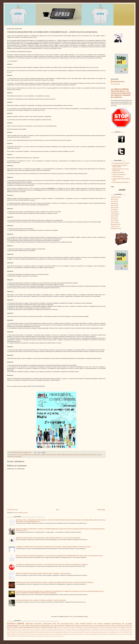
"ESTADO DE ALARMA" (21, 629)
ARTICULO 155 (15, 455)
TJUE (95, 624)
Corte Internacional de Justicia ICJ (121, 163)
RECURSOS (113, 634)
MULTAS (81, 634)
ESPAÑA (76, 455)
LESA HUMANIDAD (99, 626)
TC (20, 626)
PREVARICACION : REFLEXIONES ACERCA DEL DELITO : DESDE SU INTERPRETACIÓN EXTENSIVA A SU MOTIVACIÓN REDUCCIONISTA (55, 583)
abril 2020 (113, 210)
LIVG (13, 457)
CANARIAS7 (74, 629)
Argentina (58, 629)
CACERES (112, 626)
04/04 (28, 629)
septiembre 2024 (115, 197)
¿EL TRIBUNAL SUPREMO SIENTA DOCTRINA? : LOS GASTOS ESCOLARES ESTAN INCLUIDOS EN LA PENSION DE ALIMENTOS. (52, 565)
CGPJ (78, 629)
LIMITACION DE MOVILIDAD (18, 634)
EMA (80, 631)
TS (58, 627)
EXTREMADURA (13, 626)
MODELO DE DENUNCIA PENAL (46, 634)
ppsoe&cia (61, 636)
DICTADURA (54, 631)
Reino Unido (118, 634)
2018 (31, 629)
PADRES (91, 634)
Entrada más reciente (13, 510)
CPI (120, 629)
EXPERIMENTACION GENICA (32, 627)
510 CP (33, 629)
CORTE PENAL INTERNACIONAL (31, 626)
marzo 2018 (114, 220)
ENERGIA (83, 631)
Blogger (86, 616)
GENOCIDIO (85, 626)
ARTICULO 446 (53, 629)
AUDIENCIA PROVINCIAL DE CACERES (51, 455)
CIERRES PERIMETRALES (85, 629)
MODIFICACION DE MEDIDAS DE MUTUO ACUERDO (66, 634)
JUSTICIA (11, 624)
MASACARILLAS (34, 634)
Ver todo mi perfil (115, 84)
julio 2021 (113, 201)
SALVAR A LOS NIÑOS (127, 634)
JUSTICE (99, 455)
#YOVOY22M (62, 627)
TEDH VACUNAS (11, 629)
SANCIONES (19, 636)
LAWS (55, 627)
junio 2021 (113, 203)
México (84, 634)
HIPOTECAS (10, 633)
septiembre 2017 (115, 228)
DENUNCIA (32, 631)
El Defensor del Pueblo (118, 172)
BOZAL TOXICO (64, 629)
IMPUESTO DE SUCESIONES (36, 633)
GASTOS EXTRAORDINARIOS (90, 627)
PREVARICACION (106, 634)
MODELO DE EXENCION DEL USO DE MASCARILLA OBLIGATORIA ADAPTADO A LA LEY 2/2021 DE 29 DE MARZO (48, 538)
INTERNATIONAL (92, 455)
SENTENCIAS (109, 627)
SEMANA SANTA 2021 (27, 636)
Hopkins (14, 633)
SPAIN (33, 636)
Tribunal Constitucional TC (119, 175)
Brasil (69, 629)
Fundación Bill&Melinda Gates (126, 631)
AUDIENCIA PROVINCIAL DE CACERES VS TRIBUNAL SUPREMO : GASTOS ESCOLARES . (41, 600)
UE (56, 636)
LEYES (9, 457)
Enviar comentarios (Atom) (21, 513)
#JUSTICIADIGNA (76, 626)
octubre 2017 (114, 226)
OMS (87, 634)
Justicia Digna (85, 633)
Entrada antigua (101, 510)
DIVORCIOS (60, 631)
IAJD (17, 633)
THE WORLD (18, 457)
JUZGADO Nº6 (66, 633)
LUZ (29, 634)
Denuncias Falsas (66, 631)
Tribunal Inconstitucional (50, 636)
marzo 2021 (114, 208)
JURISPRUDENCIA (59, 633)
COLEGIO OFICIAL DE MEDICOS (74, 627)
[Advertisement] (121, 301)
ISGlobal (44, 633)
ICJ (19, 633)
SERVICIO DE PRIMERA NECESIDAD (123, 627)
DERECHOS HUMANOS (67, 455)
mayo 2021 (114, 205)
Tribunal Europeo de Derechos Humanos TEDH (120, 166)
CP (118, 629)
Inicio (58, 510)
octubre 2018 (114, 214)
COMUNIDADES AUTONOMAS (98, 629)
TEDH (107, 626)
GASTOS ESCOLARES (47, 627)
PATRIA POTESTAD (97, 634)
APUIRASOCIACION (119, 82)
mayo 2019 (114, 212)
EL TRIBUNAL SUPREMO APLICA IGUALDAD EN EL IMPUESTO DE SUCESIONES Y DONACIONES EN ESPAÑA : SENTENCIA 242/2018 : (53, 547)
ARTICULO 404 (46, 629)
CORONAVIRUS (109, 629)
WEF (58, 636)
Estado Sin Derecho (100, 631)
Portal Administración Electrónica (121, 182)
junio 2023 (113, 199)
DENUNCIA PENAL (40, 631)
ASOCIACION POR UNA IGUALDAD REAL (30, 455)
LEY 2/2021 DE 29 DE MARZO (122, 633)
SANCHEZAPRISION (12, 636)
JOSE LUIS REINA (50, 633)
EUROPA (21, 627)
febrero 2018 (114, 222)
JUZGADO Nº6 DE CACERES (76, 633)
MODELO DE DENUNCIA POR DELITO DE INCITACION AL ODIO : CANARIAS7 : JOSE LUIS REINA (43, 574)
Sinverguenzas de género (40, 636)
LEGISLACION (102, 627)
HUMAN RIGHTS (83, 455)
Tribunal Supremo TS (118, 177)
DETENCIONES (48, 631)
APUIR (100, 624)
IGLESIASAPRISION (25, 633)
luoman (71, 616)
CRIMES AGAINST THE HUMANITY (22, 631)
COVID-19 (115, 629)
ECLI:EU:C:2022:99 (74, 631)
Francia (118, 631)
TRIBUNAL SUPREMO (64, 626)
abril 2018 (113, 218)
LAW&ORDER (112, 633)
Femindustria (113, 631)
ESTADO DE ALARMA (91, 631)
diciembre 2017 (115, 224)
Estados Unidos (107, 631)
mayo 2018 (114, 216)
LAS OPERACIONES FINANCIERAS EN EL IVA (99, 633)
